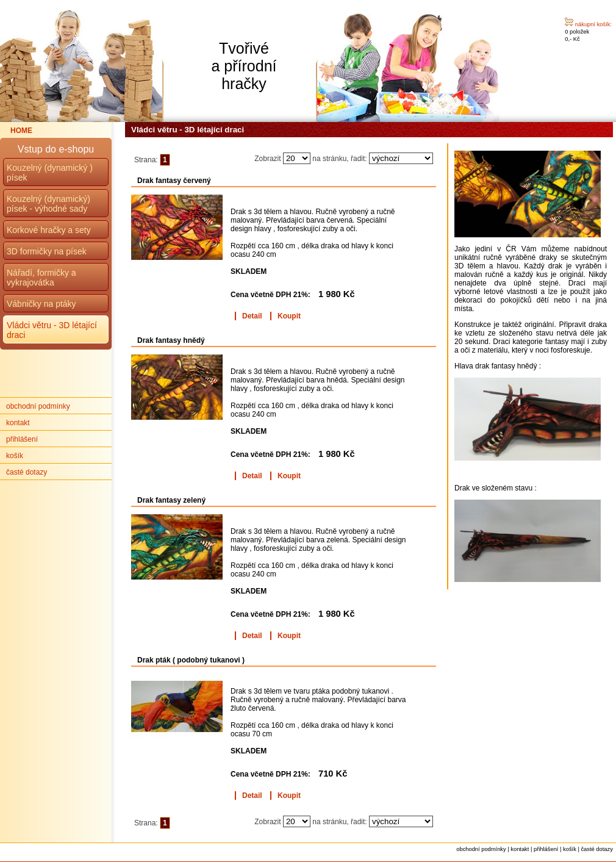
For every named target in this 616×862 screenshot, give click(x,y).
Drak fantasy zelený (171, 500)
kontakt (18, 423)
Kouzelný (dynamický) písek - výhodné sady (48, 204)
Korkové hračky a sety (49, 230)
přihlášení (22, 439)
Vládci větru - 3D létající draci (188, 130)
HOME (21, 131)
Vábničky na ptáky (41, 304)
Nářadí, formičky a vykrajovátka (41, 278)
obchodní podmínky (38, 406)
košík (15, 456)
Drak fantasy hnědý (171, 340)
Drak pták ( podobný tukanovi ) (191, 660)
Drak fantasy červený (174, 181)
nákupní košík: (593, 24)
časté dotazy (27, 472)
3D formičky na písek (47, 251)
